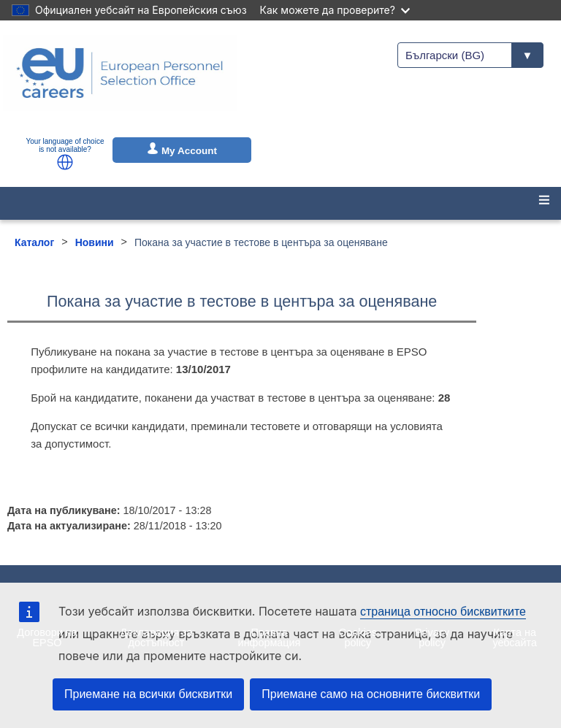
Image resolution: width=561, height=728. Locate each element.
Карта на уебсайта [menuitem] (515, 637)
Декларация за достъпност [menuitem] (156, 637)
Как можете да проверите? (335, 10)
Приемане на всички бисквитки (148, 694)
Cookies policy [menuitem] (358, 637)
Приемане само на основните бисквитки (371, 694)
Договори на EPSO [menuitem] (47, 637)
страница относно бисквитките (443, 612)
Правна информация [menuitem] (270, 637)
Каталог (34, 242)
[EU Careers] (120, 83)
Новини (95, 242)
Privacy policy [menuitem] (432, 637)
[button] (65, 162)
